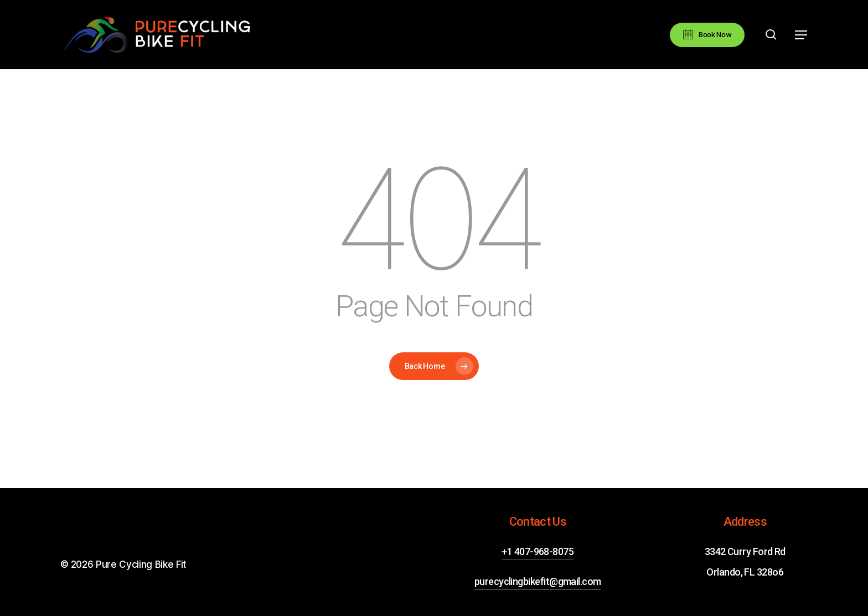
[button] (801, 35)
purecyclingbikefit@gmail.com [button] (538, 581)
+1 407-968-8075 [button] (538, 551)
